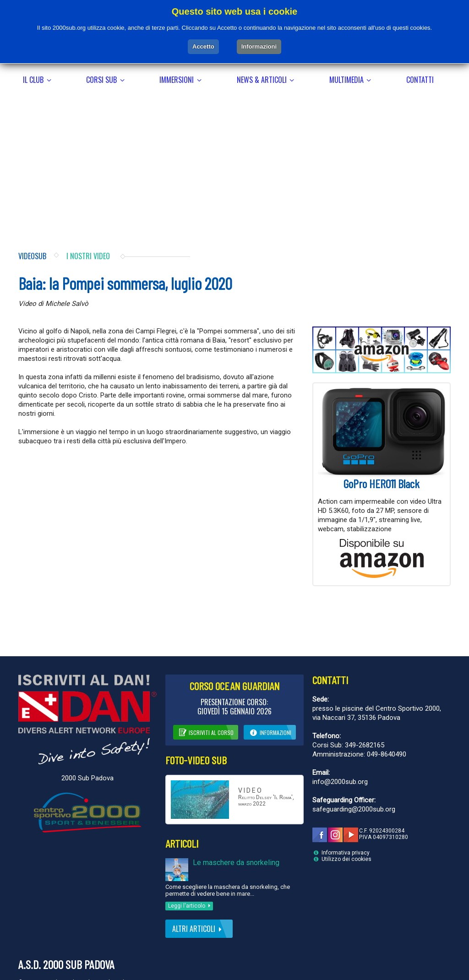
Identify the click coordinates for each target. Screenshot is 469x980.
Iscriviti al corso (206, 707)
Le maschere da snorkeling (236, 837)
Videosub (32, 231)
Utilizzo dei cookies (346, 834)
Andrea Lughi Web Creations (116, 957)
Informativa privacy (346, 828)
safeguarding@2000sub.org (354, 784)
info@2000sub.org (340, 757)
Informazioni (270, 707)
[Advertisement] (234, 135)
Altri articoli (199, 904)
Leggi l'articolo (191, 881)
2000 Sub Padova (87, 752)
